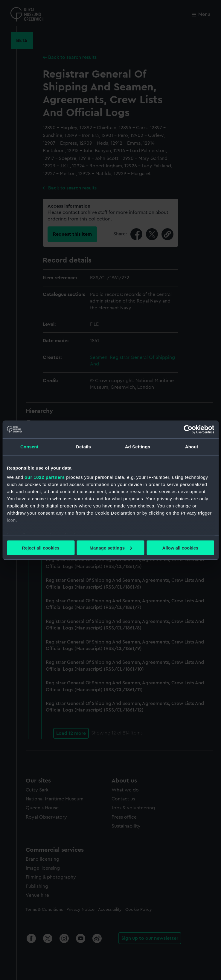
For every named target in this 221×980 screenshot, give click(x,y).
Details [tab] (83, 446)
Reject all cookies (41, 548)
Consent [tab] (29, 446)
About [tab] (192, 446)
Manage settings (111, 548)
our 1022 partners (45, 477)
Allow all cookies (180, 548)
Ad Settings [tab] (138, 446)
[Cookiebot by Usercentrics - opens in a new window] (188, 429)
